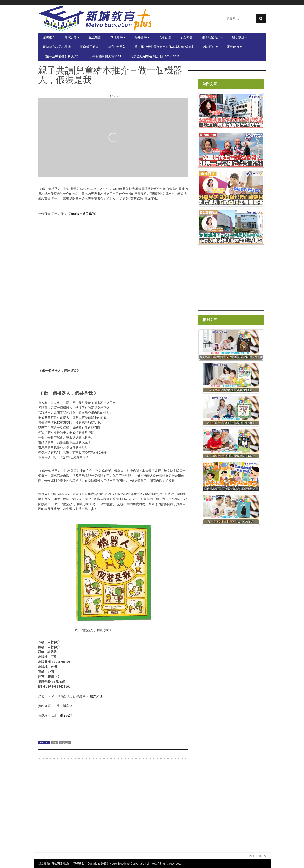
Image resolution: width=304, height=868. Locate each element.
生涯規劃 (95, 37)
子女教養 (186, 37)
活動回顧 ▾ (210, 47)
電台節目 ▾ (234, 47)
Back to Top (255, 856)
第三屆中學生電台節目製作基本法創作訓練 (164, 47)
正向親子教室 (89, 47)
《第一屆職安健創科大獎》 (61, 56)
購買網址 (96, 696)
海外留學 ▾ (142, 37)
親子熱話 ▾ (239, 37)
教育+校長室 (117, 47)
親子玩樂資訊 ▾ (212, 37)
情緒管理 (165, 37)
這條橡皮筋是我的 (82, 214)
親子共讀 (66, 715)
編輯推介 (49, 37)
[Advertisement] (113, 808)
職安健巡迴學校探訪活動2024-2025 (155, 56)
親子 (54, 743)
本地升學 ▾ (118, 37)
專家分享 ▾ (72, 37)
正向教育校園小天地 (57, 47)
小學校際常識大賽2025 (105, 56)
